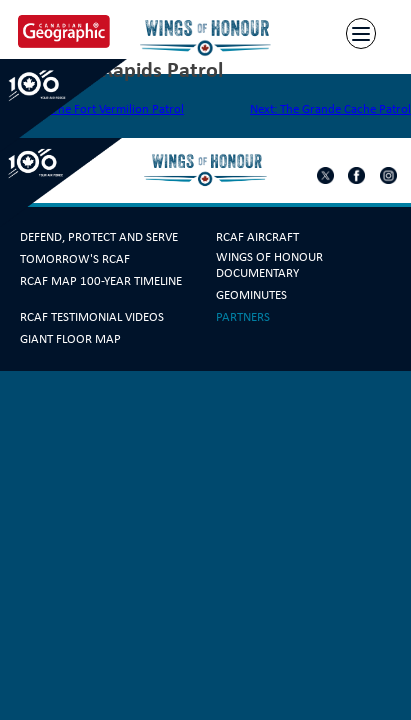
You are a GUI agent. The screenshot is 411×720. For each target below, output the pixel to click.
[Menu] (361, 33)
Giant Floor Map (70, 339)
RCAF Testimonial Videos (92, 317)
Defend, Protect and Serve (99, 237)
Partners (243, 317)
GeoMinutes (251, 295)
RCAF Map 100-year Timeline (101, 281)
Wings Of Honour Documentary (269, 265)
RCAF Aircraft (257, 237)
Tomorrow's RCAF (75, 259)
